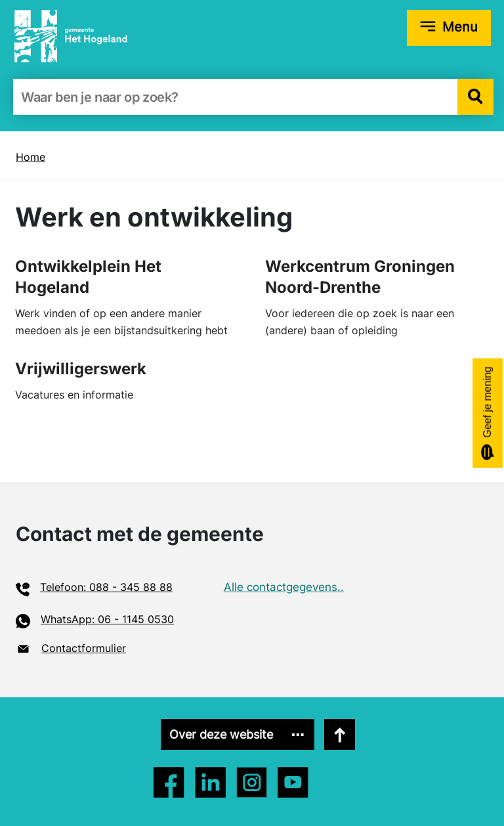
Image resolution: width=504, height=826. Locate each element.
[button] (475, 97)
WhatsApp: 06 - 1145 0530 (107, 619)
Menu (460, 27)
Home (31, 157)
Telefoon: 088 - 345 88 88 (106, 587)
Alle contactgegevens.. (284, 587)
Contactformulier (84, 648)
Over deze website (221, 734)
